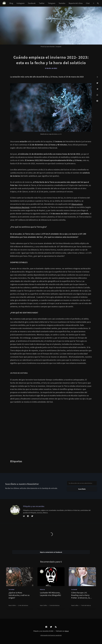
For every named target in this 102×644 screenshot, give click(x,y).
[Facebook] (97, 101)
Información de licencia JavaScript (51, 635)
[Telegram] (97, 89)
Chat (88, 3)
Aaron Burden (51, 47)
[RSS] (56, 627)
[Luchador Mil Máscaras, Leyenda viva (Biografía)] (51, 600)
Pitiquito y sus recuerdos (34, 506)
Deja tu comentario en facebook (51, 552)
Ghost (67, 631)
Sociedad (11, 589)
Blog (11, 3)
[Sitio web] (24, 516)
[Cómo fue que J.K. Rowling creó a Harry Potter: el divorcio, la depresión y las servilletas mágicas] (82, 600)
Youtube (62, 3)
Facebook (32, 3)
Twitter (42, 3)
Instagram (21, 3)
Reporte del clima (76, 3)
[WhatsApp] (97, 95)
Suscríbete (82, 489)
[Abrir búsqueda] (98, 3)
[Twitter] (97, 83)
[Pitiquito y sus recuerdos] (15, 510)
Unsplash (59, 47)
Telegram (52, 3)
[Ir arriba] (97, 77)
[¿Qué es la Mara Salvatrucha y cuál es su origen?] (20, 600)
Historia (42, 589)
